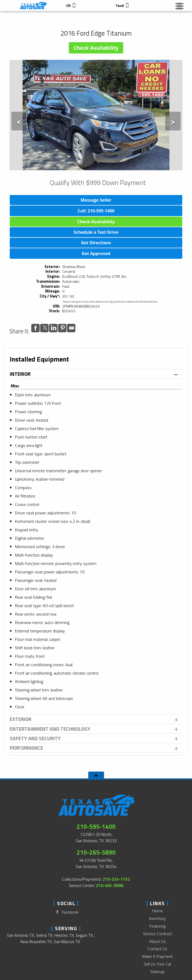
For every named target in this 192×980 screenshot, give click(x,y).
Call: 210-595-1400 (96, 211)
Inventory (157, 918)
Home (158, 911)
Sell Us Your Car (157, 964)
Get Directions (96, 243)
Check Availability (96, 48)
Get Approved (96, 253)
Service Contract (158, 934)
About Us (157, 941)
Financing (157, 926)
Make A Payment (157, 956)
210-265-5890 (96, 852)
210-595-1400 (96, 827)
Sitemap (157, 972)
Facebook (66, 912)
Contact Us (157, 949)
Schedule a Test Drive (96, 232)
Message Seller (96, 200)
